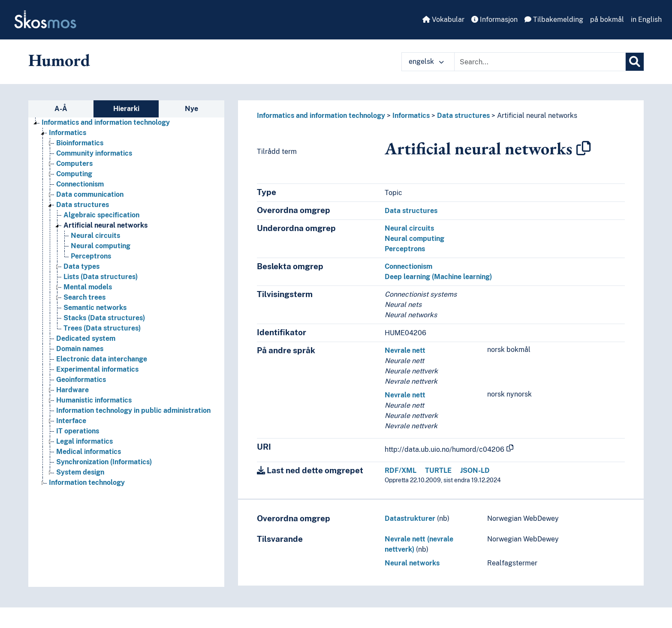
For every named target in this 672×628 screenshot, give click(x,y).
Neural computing (414, 239)
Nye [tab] (191, 109)
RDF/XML (401, 470)
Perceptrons (405, 249)
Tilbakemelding (554, 20)
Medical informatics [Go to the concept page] (89, 452)
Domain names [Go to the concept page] (80, 349)
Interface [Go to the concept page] (71, 421)
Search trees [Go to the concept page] (84, 297)
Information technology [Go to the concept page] (87, 482)
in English (646, 20)
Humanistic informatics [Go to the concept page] (94, 400)
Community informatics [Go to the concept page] (94, 153)
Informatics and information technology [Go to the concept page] (106, 122)
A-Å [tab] (61, 109)
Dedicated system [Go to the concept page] (86, 338)
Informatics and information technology (321, 116)
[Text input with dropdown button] (540, 62)
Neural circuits (409, 228)
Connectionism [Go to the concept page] (80, 184)
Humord (59, 60)
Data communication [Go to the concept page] (90, 194)
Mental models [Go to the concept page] (88, 287)
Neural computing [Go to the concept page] (101, 246)
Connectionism (408, 266)
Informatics (411, 116)
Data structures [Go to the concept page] (83, 205)
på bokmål (607, 20)
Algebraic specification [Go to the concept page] (101, 215)
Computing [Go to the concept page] (74, 174)
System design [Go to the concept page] (80, 472)
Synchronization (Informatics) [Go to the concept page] (104, 462)
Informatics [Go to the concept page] (68, 133)
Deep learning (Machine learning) (438, 277)
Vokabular (443, 20)
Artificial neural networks (537, 116)
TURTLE (438, 470)
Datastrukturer (410, 518)
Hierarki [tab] (126, 109)
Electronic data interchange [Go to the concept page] (102, 359)
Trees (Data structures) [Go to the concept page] (102, 328)
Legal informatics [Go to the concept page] (84, 441)
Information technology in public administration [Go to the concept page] (133, 410)
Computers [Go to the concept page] (74, 164)
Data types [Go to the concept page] (81, 266)
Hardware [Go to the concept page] (72, 390)
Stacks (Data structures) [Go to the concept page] (104, 318)
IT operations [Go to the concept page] (78, 431)
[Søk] (635, 62)
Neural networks (412, 563)
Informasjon (494, 20)
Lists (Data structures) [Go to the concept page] (101, 277)
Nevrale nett (405, 350)
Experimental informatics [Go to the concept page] (97, 369)
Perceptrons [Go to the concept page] (91, 256)
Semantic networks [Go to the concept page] (95, 308)
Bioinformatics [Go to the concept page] (80, 143)
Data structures (463, 116)
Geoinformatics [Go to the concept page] (81, 380)
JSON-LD (475, 470)
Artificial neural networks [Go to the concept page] (105, 225)
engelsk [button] (426, 62)
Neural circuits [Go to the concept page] (95, 236)
